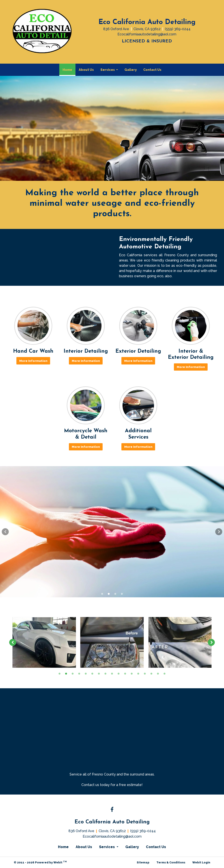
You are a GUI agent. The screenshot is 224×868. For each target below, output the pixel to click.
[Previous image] (13, 642)
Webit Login (201, 862)
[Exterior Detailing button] (138, 326)
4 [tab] (122, 594)
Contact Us (152, 70)
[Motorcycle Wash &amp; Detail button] (86, 405)
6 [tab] (92, 673)
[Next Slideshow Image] (219, 532)
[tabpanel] (112, 532)
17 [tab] (164, 673)
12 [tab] (132, 673)
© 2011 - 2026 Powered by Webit (40, 862)
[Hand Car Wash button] (33, 326)
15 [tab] (151, 673)
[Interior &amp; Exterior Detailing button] (191, 326)
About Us (86, 70)
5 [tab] (86, 673)
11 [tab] (125, 673)
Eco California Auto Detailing (147, 22)
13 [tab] (138, 673)
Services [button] (108, 70)
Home (69, 68)
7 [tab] (99, 673)
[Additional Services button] (138, 405)
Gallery (131, 70)
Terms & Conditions (171, 862)
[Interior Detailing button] (86, 326)
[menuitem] (67, 70)
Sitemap (143, 862)
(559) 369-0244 (178, 29)
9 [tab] (112, 673)
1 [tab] (102, 594)
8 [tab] (105, 673)
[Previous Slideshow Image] (5, 532)
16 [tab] (158, 673)
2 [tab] (109, 594)
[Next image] (211, 642)
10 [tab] (119, 673)
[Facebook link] (112, 810)
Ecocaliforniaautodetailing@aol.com (147, 34)
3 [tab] (115, 594)
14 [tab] (145, 673)
